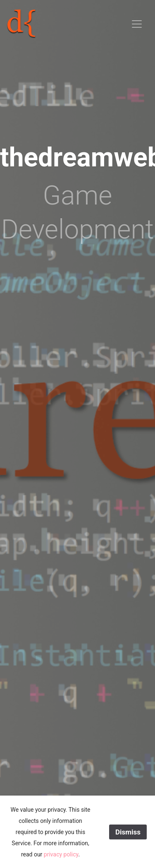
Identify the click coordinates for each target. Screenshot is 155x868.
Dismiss (128, 832)
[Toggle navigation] (137, 24)
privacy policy (61, 854)
